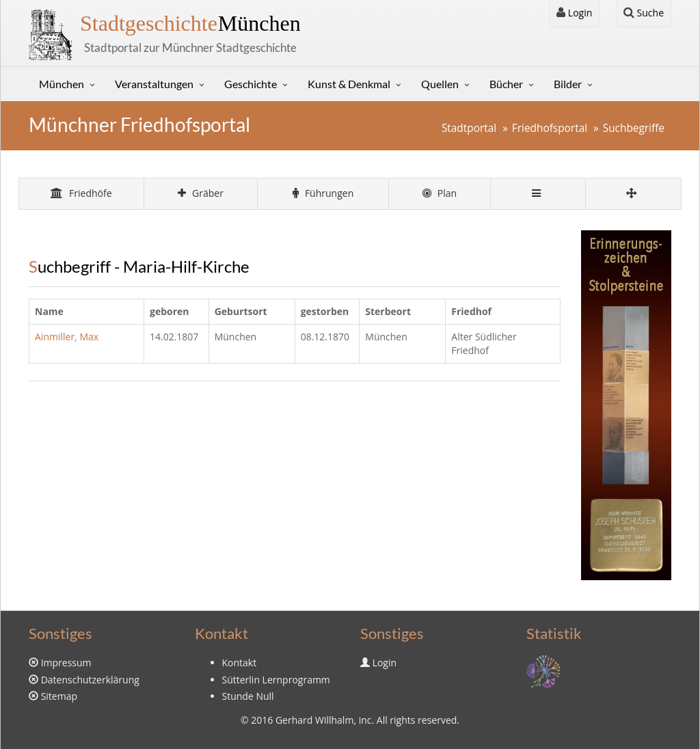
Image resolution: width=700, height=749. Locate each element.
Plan (440, 193)
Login (574, 13)
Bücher (506, 84)
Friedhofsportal (550, 128)
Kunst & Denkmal (349, 84)
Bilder (568, 84)
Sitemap (59, 696)
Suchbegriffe (634, 128)
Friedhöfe (81, 193)
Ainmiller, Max (67, 337)
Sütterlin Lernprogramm (276, 680)
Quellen (440, 84)
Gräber (200, 193)
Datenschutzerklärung (90, 680)
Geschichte (251, 84)
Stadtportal (469, 128)
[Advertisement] (295, 494)
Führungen (323, 193)
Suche (644, 13)
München (190, 23)
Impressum (66, 663)
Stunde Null (248, 696)
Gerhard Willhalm (314, 720)
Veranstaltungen (154, 84)
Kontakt (240, 663)
